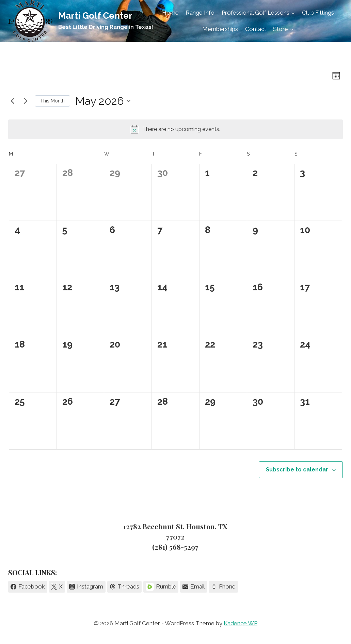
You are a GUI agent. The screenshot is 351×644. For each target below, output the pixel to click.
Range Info (200, 13)
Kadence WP (241, 623)
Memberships (220, 29)
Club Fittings (318, 13)
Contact (256, 29)
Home (170, 13)
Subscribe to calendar (297, 470)
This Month (52, 101)
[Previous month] (12, 101)
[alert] (175, 129)
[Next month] (26, 101)
